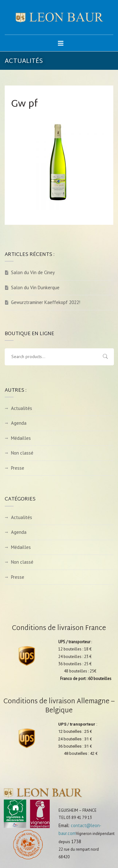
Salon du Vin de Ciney (33, 272)
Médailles (21, 438)
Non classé (22, 453)
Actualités (22, 408)
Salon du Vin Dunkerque (35, 287)
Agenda (19, 423)
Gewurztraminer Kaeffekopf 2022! (46, 302)
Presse (18, 468)
